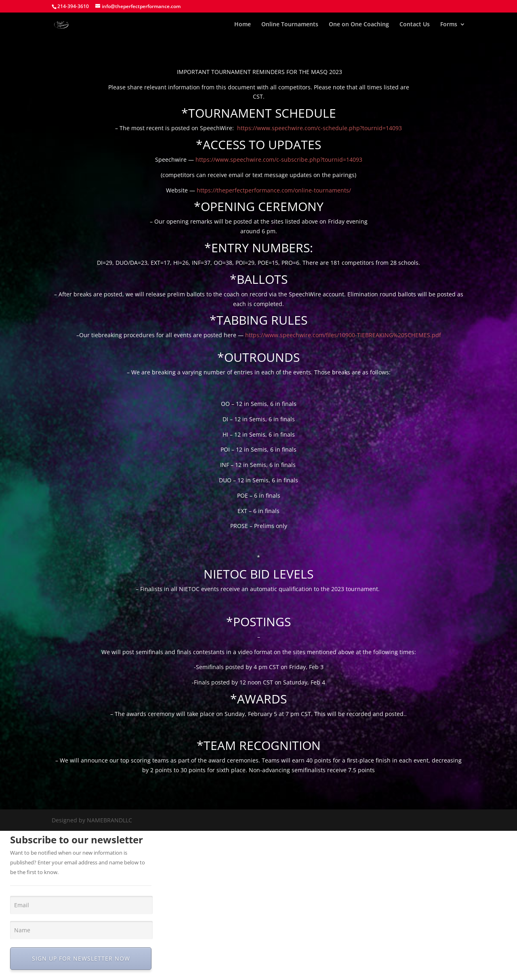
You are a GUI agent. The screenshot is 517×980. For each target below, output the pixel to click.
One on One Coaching (359, 25)
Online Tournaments (290, 25)
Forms (449, 25)
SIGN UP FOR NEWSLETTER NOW (81, 958)
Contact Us (415, 25)
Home (243, 25)
